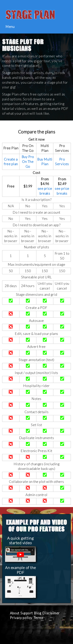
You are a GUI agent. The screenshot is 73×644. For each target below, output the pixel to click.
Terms (38, 618)
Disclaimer (51, 613)
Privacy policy (21, 618)
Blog (37, 613)
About (15, 613)
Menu (10, 27)
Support (27, 613)
